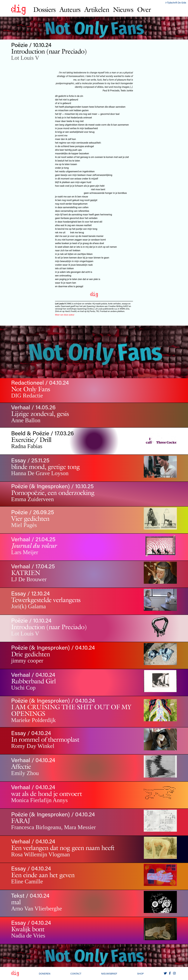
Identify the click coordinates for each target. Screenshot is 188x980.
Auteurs (70, 9)
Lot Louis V (25, 58)
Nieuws (123, 9)
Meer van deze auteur (65, 315)
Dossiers (44, 9)
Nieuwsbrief (109, 974)
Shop (140, 974)
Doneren (45, 974)
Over (144, 9)
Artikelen (97, 9)
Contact (76, 974)
